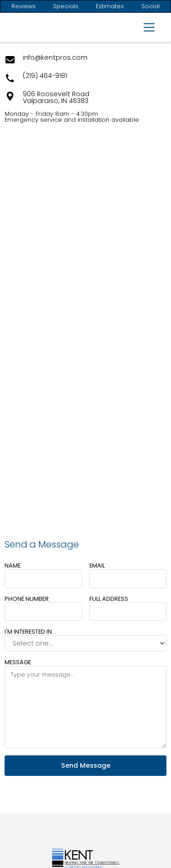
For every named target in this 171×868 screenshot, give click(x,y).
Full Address (109, 599)
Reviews (23, 6)
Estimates (110, 6)
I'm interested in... (30, 632)
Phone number (27, 599)
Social (150, 6)
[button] (147, 27)
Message (18, 662)
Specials (66, 6)
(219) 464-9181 (45, 76)
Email (97, 566)
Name (13, 566)
